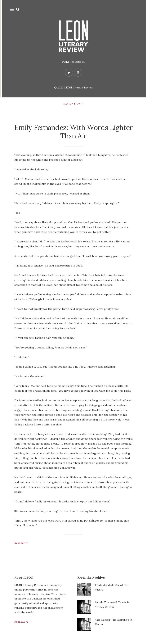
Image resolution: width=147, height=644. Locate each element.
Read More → (23, 622)
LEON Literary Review (79, 87)
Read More (21, 544)
